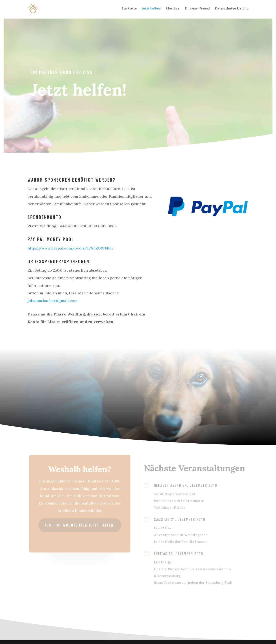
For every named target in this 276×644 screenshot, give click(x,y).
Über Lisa (173, 9)
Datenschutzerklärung (232, 9)
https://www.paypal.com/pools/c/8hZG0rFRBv (71, 248)
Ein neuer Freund (197, 9)
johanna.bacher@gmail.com (53, 301)
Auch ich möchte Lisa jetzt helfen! (80, 525)
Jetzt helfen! (151, 9)
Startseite (129, 9)
